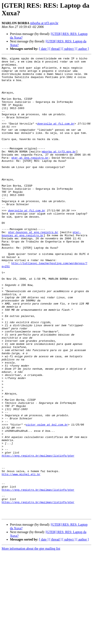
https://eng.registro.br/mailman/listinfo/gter (38, 536)
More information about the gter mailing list (31, 640)
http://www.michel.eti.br (21, 558)
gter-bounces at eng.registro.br (33, 267)
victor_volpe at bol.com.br (47, 498)
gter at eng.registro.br (30, 178)
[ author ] (83, 49)
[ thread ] (55, 49)
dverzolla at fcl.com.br (56, 137)
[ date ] (44, 49)
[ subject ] (69, 49)
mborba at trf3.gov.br (44, 23)
